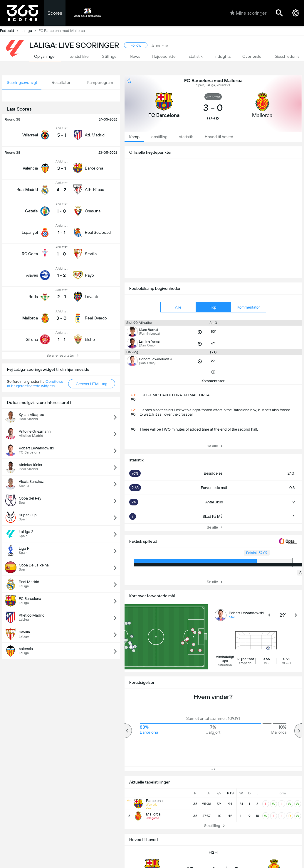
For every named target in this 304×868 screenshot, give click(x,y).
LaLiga (30, 31)
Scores (55, 13)
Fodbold (10, 31)
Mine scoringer (248, 13)
